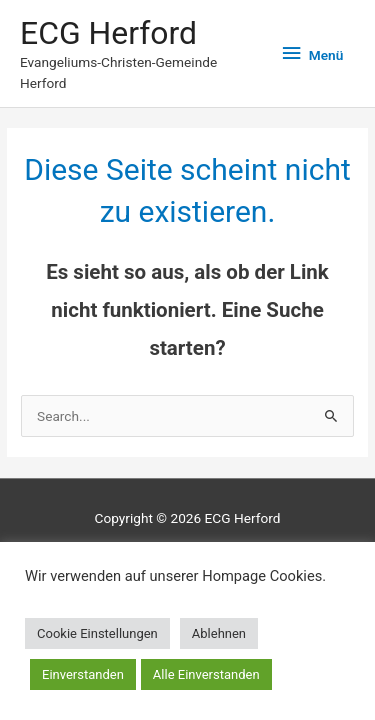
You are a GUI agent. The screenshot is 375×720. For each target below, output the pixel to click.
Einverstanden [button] (83, 674)
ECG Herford (108, 33)
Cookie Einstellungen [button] (97, 633)
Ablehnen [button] (219, 633)
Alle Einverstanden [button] (206, 674)
